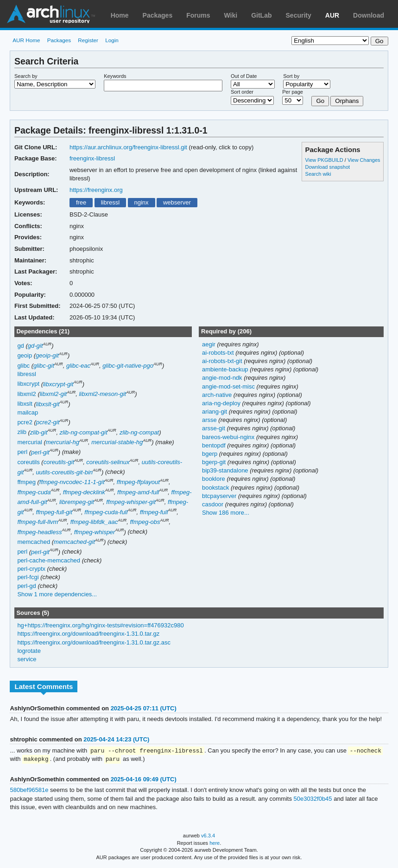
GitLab (261, 15)
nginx (141, 202)
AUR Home (26, 40)
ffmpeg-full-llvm (38, 522)
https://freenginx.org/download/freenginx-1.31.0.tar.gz (88, 634)
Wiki (231, 15)
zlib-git (39, 432)
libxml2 (26, 394)
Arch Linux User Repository (51, 14)
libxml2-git (53, 394)
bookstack (216, 488)
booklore (214, 479)
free (81, 202)
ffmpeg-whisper (95, 532)
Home (120, 15)
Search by (26, 76)
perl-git (40, 452)
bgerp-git (215, 462)
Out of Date (244, 76)
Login (112, 40)
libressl (110, 202)
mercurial (29, 442)
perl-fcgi (28, 577)
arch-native (218, 395)
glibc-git (44, 366)
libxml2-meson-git (102, 394)
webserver (177, 202)
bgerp (211, 454)
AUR (332, 15)
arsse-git (214, 428)
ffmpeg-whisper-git (131, 502)
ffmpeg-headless (39, 532)
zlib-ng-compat (139, 432)
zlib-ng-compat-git (84, 432)
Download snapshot (328, 167)
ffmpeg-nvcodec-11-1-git (72, 482)
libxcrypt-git (58, 384)
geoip (25, 355)
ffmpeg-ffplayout (138, 482)
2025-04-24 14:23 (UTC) (116, 739)
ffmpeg (26, 482)
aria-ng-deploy (222, 403)
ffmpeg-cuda (34, 492)
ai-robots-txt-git (223, 361)
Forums (198, 15)
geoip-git (47, 355)
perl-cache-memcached (49, 560)
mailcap (28, 412)
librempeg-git (77, 502)
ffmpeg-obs (145, 522)
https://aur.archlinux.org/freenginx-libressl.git (128, 147)
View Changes (364, 160)
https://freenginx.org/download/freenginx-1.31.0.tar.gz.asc (94, 642)
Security (299, 15)
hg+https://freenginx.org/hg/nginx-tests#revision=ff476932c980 (100, 625)
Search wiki (318, 174)
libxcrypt (28, 384)
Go (320, 101)
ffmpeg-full (154, 512)
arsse (210, 420)
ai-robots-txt (219, 353)
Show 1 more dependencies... (57, 594)
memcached (34, 542)
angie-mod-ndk (223, 378)
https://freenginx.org (96, 190)
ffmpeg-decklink (84, 492)
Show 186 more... (226, 513)
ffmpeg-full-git (54, 512)
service (27, 659)
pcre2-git (48, 422)
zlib (22, 432)
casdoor (214, 504)
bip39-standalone (226, 470)
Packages (158, 15)
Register (88, 40)
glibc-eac (78, 366)
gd (20, 346)
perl (22, 452)
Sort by (291, 76)
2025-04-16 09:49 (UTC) (144, 780)
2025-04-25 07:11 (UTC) (144, 708)
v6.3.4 (208, 836)
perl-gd (26, 586)
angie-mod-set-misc (229, 386)
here (215, 844)
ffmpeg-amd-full (138, 492)
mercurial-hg (63, 442)
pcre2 (25, 422)
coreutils (28, 462)
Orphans (347, 101)
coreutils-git (59, 462)
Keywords (115, 76)
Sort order (242, 92)
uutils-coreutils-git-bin (64, 472)
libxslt (25, 404)
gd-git (35, 346)
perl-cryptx (31, 569)
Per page (293, 92)
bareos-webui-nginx (229, 437)
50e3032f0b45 (313, 800)
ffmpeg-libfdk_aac (94, 522)
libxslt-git (48, 404)
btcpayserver (220, 496)
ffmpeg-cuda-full (106, 512)
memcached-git (74, 542)
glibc (23, 366)
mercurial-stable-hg (117, 442)
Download (369, 15)
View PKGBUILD (325, 160)
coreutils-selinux (108, 462)
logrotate (29, 651)
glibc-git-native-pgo (128, 366)
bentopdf (215, 445)
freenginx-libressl (92, 158)
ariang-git (215, 412)
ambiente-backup (226, 369)
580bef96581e (29, 791)
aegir (209, 344)
